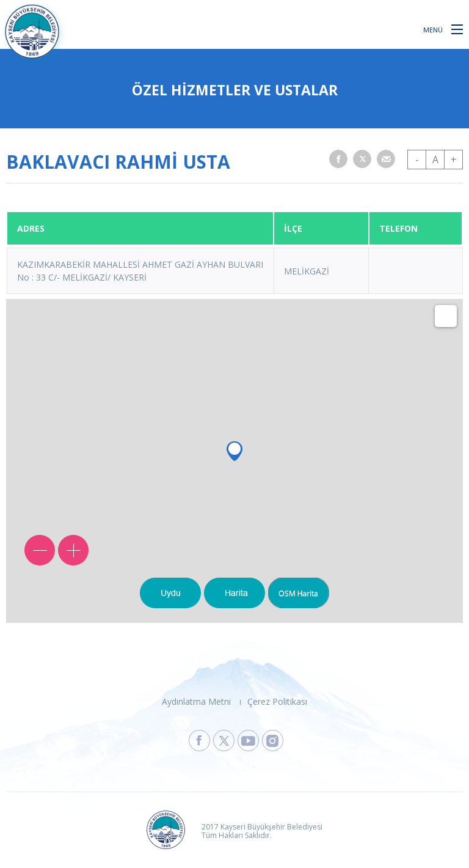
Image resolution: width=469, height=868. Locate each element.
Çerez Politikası (277, 701)
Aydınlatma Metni (196, 701)
